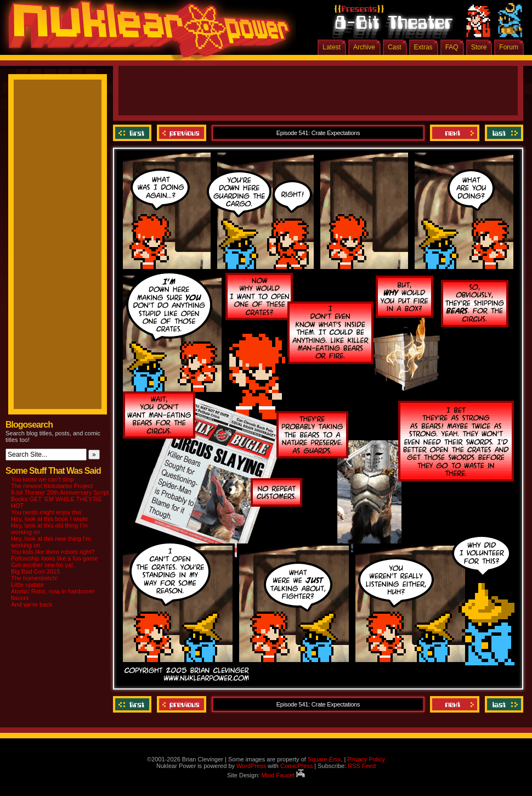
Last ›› (503, 133)
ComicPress (296, 766)
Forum (509, 47)
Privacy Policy (366, 759)
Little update (27, 585)
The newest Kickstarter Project (52, 486)
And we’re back (32, 604)
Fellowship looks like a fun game (54, 558)
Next (455, 133)
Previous (182, 133)
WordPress (251, 766)
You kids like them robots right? (53, 552)
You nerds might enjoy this (46, 512)
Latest (332, 47)
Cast (395, 47)
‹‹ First (134, 133)
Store (479, 47)
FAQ (452, 47)
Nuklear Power (145, 33)
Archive (364, 47)
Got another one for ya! (42, 565)
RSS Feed (362, 766)
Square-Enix (324, 759)
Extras (423, 47)
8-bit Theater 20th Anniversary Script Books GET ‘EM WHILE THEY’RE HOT (60, 499)
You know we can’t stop (43, 479)
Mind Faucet (283, 775)
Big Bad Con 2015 (35, 571)
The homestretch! (35, 578)
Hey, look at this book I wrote (49, 519)
